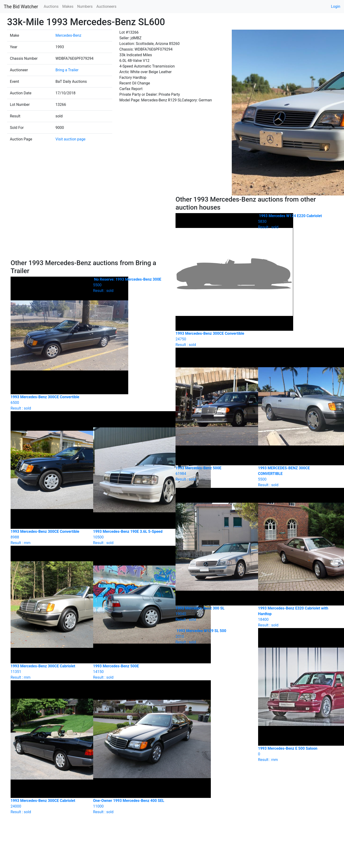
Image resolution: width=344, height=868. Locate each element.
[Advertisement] (90, 227)
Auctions (51, 6)
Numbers (85, 6)
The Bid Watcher (21, 7)
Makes (68, 6)
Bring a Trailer (67, 70)
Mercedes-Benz (68, 35)
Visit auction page (71, 139)
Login (336, 6)
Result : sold (131, 285)
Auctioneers (106, 6)
